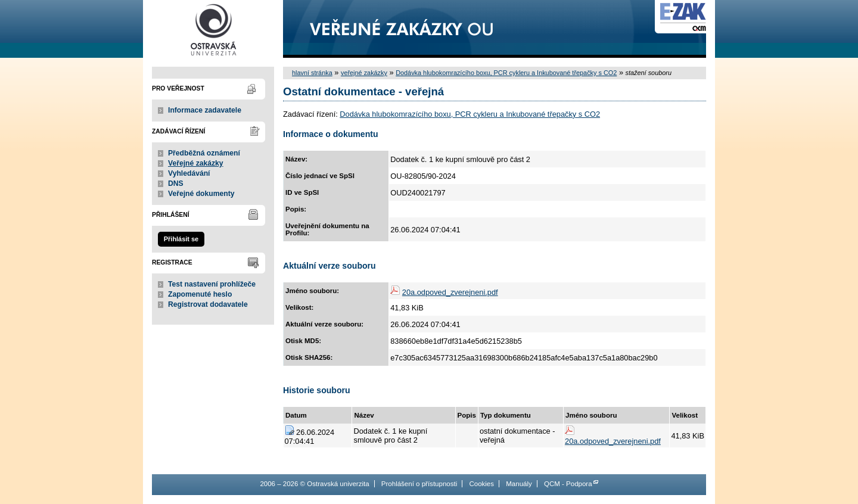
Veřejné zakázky (196, 163)
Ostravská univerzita (213, 29)
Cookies (481, 484)
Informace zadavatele (205, 110)
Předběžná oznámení (204, 153)
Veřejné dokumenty (201, 194)
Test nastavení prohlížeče (212, 284)
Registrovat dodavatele (208, 304)
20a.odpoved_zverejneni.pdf (450, 292)
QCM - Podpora (568, 484)
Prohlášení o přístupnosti (419, 484)
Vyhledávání (189, 173)
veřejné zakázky (364, 73)
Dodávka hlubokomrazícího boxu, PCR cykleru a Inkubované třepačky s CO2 (506, 73)
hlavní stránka (312, 73)
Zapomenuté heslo (200, 294)
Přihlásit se (181, 239)
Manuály (519, 484)
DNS (176, 183)
